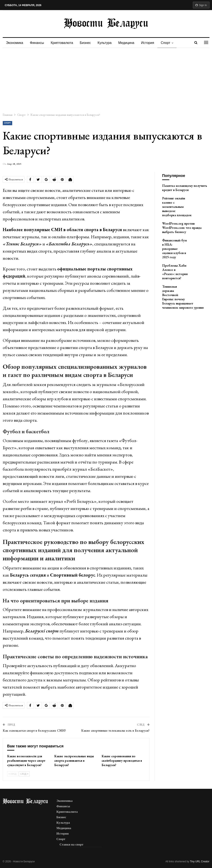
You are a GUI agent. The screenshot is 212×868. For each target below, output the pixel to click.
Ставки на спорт (71, 844)
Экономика (15, 43)
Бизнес (87, 43)
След (24, 774)
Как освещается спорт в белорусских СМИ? (34, 730)
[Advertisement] (106, 79)
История (151, 43)
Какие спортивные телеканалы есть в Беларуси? (115, 730)
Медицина (129, 43)
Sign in (201, 5)
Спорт (170, 43)
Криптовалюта (63, 43)
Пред (13, 774)
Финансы (38, 43)
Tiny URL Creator (200, 861)
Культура (107, 43)
